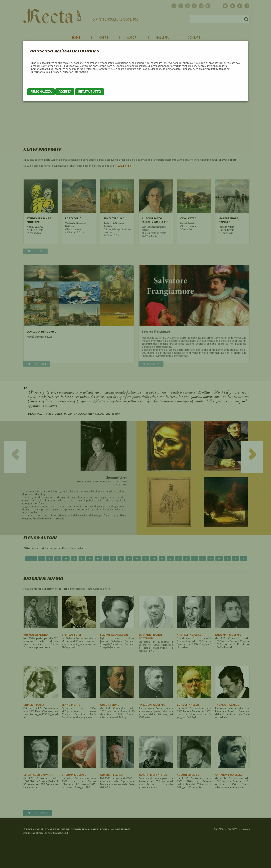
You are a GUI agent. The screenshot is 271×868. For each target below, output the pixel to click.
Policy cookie (219, 69)
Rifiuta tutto (90, 92)
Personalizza (41, 92)
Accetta (65, 92)
